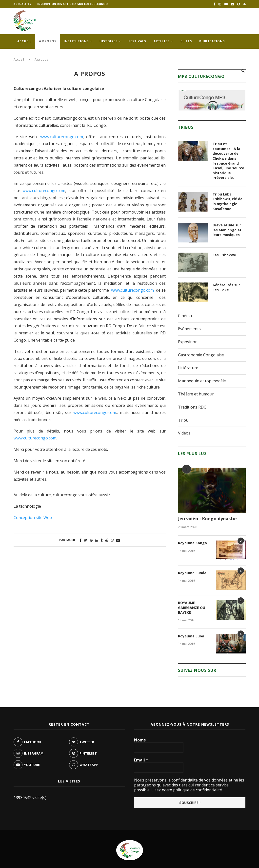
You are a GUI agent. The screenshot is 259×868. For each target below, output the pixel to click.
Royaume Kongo (192, 543)
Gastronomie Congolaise (201, 355)
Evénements (189, 329)
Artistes (162, 41)
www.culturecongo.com (62, 137)
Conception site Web (33, 518)
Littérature (188, 368)
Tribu (183, 420)
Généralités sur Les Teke (226, 287)
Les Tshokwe (224, 255)
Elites (186, 41)
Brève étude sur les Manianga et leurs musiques (227, 230)
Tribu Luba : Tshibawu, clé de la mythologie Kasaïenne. (228, 201)
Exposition (188, 342)
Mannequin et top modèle (202, 381)
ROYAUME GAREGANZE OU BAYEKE (192, 608)
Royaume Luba (191, 636)
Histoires (109, 41)
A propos (48, 41)
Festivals (137, 41)
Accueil (24, 41)
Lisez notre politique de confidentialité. (187, 790)
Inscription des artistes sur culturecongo (72, 4)
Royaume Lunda (192, 573)
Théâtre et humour (196, 394)
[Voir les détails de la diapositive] (212, 100)
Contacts (27, 56)
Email (141, 760)
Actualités (22, 4)
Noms (140, 740)
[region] (212, 100)
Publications (212, 41)
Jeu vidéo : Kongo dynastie (207, 519)
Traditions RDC (192, 407)
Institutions (76, 41)
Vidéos (184, 433)
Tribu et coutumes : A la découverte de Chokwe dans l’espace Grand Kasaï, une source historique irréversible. (228, 161)
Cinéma (185, 316)
